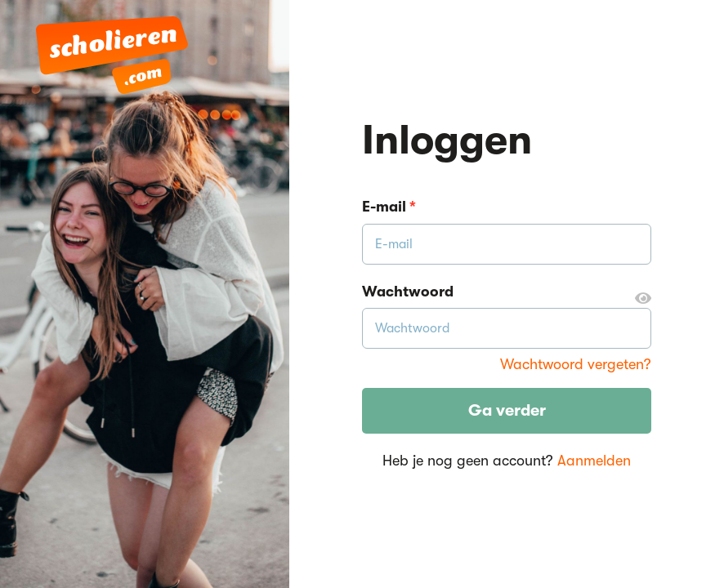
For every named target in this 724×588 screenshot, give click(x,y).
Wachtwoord (507, 292)
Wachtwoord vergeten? (576, 364)
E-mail (389, 207)
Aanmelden (594, 461)
